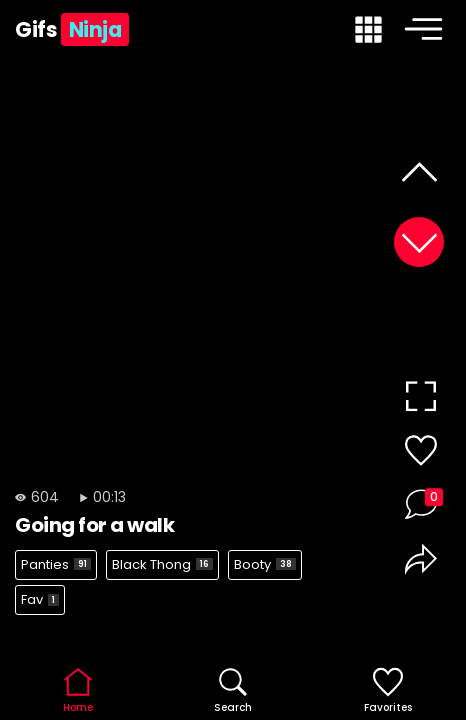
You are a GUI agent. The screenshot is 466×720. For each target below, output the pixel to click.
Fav (40, 599)
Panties (56, 564)
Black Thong (162, 564)
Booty (265, 564)
